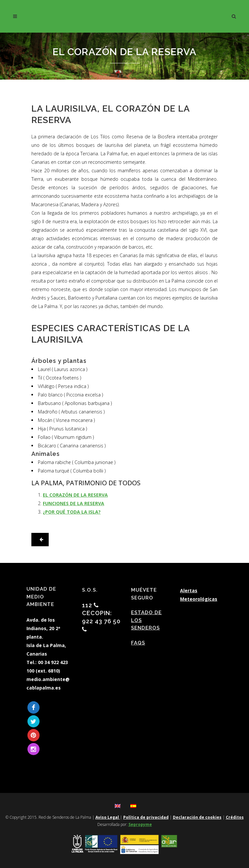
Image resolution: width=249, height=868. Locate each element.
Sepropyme (140, 824)
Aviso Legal (108, 817)
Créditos (235, 817)
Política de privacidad (146, 817)
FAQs (138, 643)
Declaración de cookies (197, 817)
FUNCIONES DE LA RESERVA (74, 503)
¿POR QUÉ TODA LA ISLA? (72, 512)
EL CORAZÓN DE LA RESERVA (75, 495)
